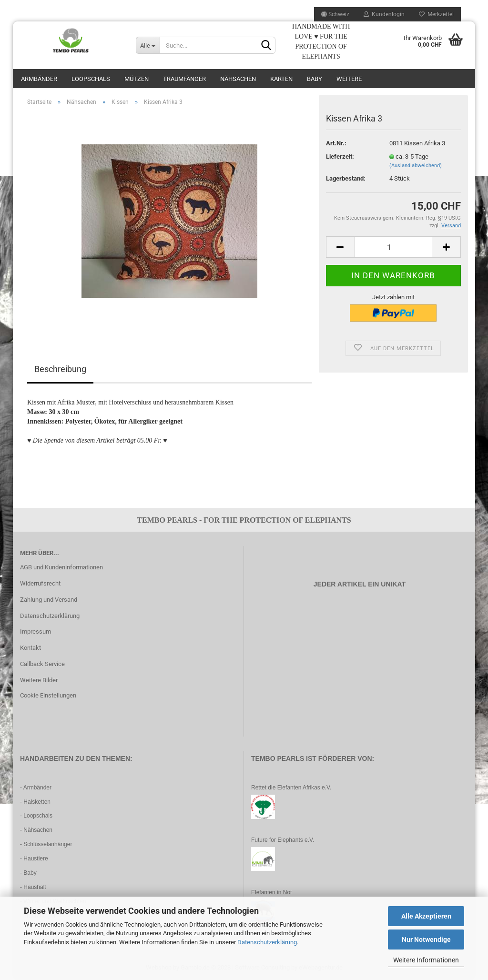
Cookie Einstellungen (48, 695)
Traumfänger (184, 79)
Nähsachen (238, 79)
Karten (281, 79)
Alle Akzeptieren (426, 916)
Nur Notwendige (426, 940)
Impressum (36, 631)
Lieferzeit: (340, 157)
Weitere (349, 79)
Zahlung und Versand (49, 600)
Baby (315, 79)
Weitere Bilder (39, 680)
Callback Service (42, 664)
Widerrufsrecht (40, 583)
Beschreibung (60, 369)
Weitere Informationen (426, 960)
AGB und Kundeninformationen (61, 567)
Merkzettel (436, 14)
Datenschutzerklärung (267, 942)
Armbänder (39, 79)
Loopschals (91, 79)
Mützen (137, 79)
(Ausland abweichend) (416, 166)
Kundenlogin (384, 14)
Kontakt (30, 648)
